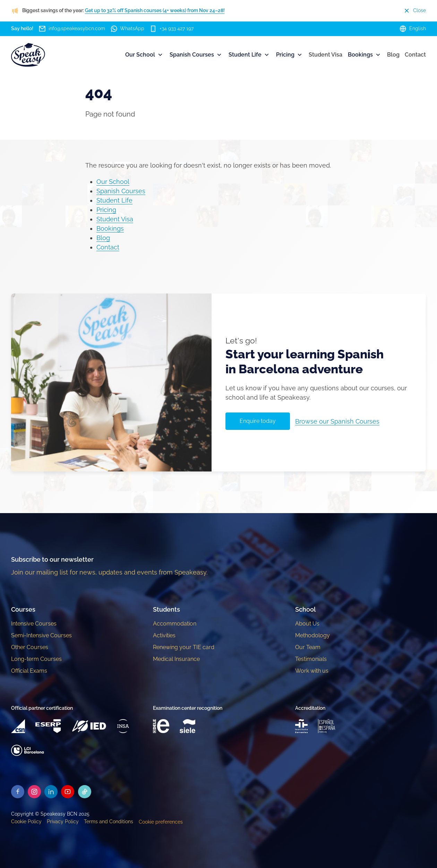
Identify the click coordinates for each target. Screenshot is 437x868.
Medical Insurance (176, 659)
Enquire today (258, 421)
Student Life (249, 55)
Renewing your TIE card (184, 647)
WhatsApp (127, 29)
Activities (164, 635)
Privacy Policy (63, 822)
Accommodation (175, 624)
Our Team (308, 647)
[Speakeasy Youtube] (68, 792)
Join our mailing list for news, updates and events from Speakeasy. (109, 572)
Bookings (365, 55)
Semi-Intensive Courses (41, 635)
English (413, 29)
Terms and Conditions (109, 822)
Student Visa (325, 55)
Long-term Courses (36, 659)
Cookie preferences (161, 822)
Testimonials (311, 659)
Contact (415, 55)
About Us (307, 624)
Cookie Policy (26, 822)
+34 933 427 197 (172, 29)
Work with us (312, 671)
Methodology (312, 635)
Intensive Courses (34, 624)
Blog (393, 55)
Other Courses (30, 647)
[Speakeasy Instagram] (34, 792)
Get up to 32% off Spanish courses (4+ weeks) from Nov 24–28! (155, 10)
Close (414, 11)
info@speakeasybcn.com (72, 29)
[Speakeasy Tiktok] (85, 792)
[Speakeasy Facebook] (18, 792)
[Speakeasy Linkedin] (51, 792)
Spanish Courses (196, 55)
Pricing (290, 55)
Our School (144, 55)
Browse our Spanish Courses (337, 421)
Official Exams (29, 671)
